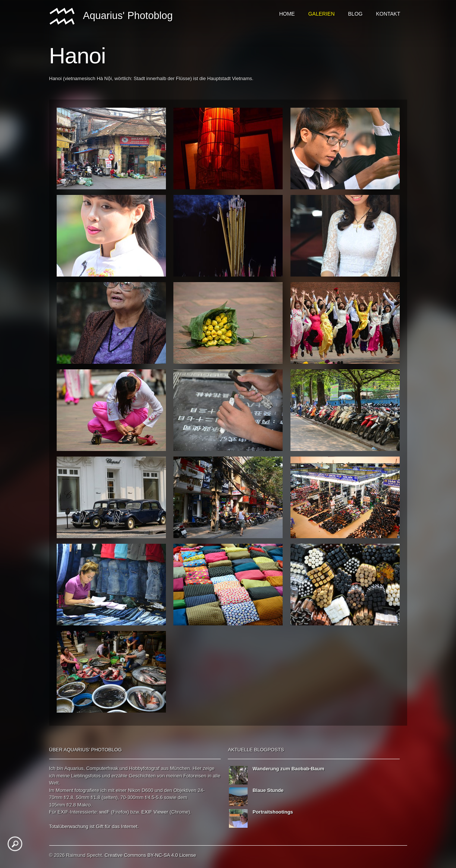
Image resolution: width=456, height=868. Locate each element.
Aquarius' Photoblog (111, 16)
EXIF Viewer (155, 812)
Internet (129, 826)
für (108, 826)
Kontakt (388, 14)
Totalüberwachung (69, 826)
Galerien (322, 14)
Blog (356, 14)
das (116, 826)
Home (287, 14)
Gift (100, 826)
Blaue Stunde (268, 790)
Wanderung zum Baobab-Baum (288, 769)
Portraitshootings (273, 812)
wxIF (105, 812)
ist (92, 826)
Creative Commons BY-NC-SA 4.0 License (150, 855)
